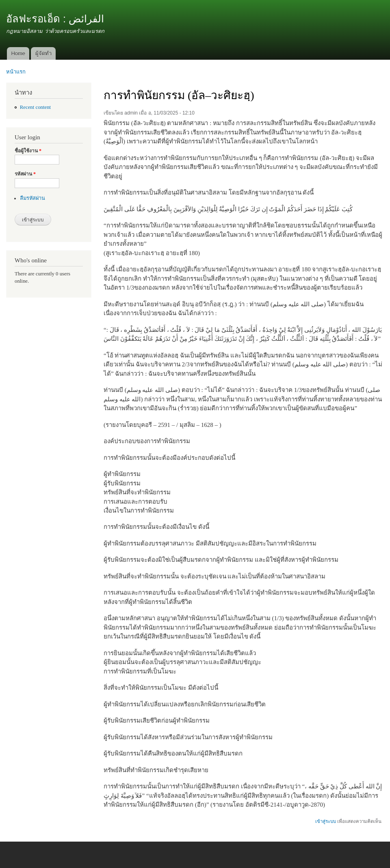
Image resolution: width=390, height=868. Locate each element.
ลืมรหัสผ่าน (32, 198)
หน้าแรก (16, 72)
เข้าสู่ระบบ (326, 821)
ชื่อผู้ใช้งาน (28, 151)
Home (18, 53)
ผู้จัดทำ (43, 53)
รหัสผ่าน (25, 174)
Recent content (35, 107)
